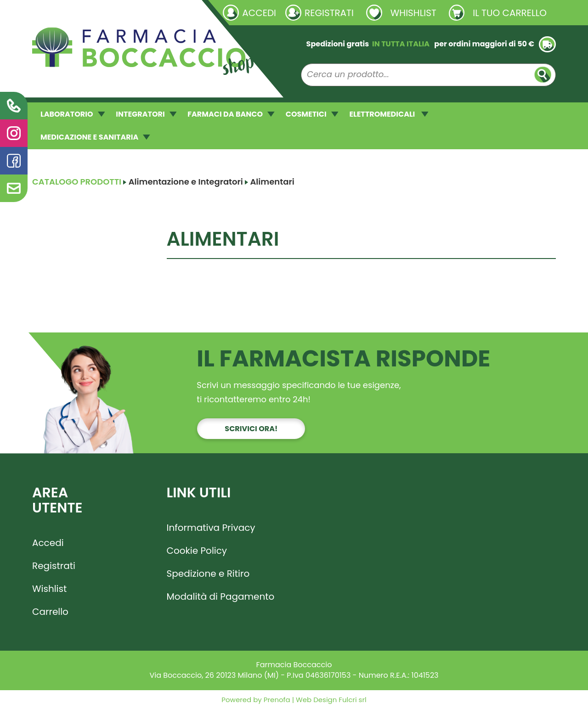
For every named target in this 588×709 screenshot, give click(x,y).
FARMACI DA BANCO (231, 114)
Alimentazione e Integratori (186, 182)
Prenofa (276, 700)
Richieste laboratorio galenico (87, 12)
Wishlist (49, 589)
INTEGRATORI (146, 114)
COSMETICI (312, 114)
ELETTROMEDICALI (389, 114)
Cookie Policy (197, 551)
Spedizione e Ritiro (208, 574)
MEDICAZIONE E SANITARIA (95, 137)
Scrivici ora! (251, 429)
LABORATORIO (73, 114)
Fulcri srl (352, 700)
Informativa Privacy (211, 528)
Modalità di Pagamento (221, 596)
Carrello (50, 612)
